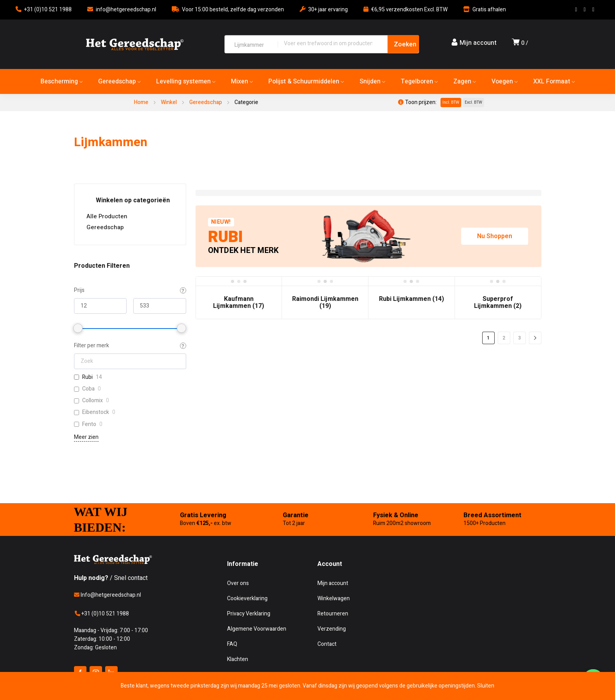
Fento (89, 424)
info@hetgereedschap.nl (126, 10)
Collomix (93, 401)
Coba (88, 389)
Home (141, 102)
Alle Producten (107, 216)
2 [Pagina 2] (504, 338)
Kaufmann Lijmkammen (239, 302)
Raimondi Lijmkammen (325, 302)
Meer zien (86, 437)
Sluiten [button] (486, 686)
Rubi (87, 377)
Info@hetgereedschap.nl (107, 595)
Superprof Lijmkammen (498, 302)
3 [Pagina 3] (519, 338)
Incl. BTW (451, 103)
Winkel (169, 102)
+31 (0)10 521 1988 (48, 10)
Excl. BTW (473, 103)
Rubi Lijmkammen (411, 299)
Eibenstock (96, 412)
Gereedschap (206, 102)
